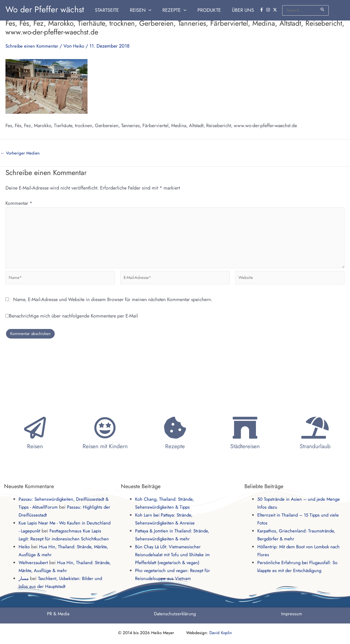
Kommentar (19, 203)
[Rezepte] (175, 420)
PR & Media (58, 614)
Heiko (25, 547)
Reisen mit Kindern (105, 438)
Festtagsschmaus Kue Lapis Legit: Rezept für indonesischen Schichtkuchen (64, 531)
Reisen (35, 438)
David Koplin (221, 633)
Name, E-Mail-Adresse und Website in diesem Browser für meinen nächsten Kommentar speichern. (113, 304)
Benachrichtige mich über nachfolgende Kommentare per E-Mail (72, 320)
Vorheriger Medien (21, 153)
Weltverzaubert (34, 563)
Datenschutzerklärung (175, 614)
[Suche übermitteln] (323, 9)
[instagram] (269, 10)
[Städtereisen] (245, 420)
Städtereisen (245, 438)
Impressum (292, 614)
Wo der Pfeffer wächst (45, 9)
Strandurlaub (315, 438)
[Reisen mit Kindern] (105, 420)
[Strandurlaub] (315, 420)
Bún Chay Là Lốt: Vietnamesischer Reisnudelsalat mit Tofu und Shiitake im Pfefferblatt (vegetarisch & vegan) (174, 547)
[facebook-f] (262, 10)
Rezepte (175, 438)
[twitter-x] (276, 10)
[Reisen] (35, 420)
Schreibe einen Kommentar (33, 46)
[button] (153, 10)
